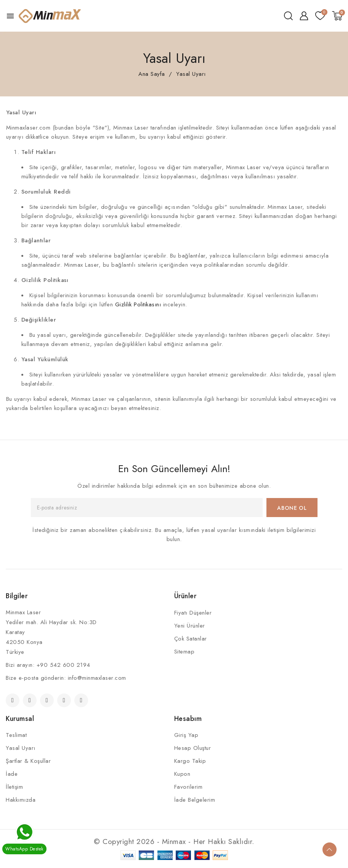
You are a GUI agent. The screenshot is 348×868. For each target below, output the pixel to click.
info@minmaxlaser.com (97, 678)
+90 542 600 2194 (63, 665)
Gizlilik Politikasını (138, 304)
